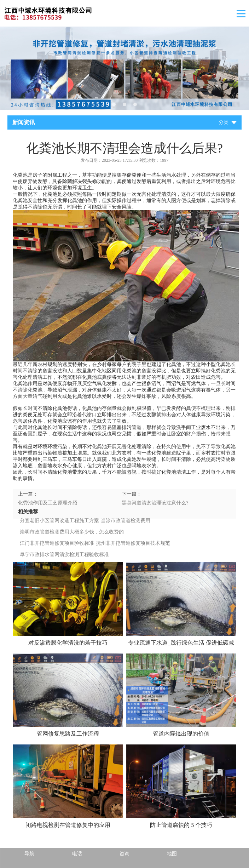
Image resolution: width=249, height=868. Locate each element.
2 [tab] (124, 104)
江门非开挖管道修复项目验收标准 (57, 543)
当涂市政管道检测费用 (126, 521)
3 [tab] (135, 104)
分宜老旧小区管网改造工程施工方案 (59, 521)
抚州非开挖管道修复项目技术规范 (133, 543)
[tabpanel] (124, 68)
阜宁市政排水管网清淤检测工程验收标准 (64, 555)
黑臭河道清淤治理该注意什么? (155, 503)
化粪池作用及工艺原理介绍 (48, 503)
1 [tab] (114, 104)
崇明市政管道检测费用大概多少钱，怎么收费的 (72, 532)
